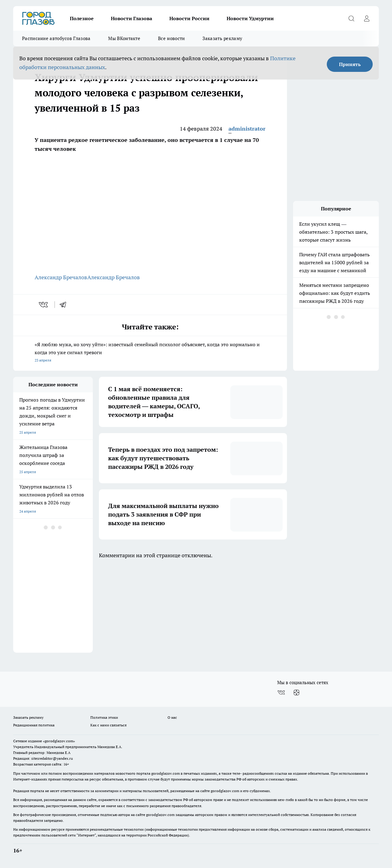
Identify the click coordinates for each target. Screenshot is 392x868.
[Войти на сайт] (367, 18)
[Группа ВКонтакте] (281, 692)
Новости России (189, 18)
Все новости (171, 38)
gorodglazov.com (166, 773)
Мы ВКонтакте (124, 38)
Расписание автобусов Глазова (56, 38)
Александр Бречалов (61, 277)
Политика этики (104, 717)
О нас (172, 717)
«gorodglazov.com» (59, 741)
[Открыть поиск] (351, 18)
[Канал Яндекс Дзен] (296, 692)
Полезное (82, 18)
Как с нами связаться (108, 725)
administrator (247, 129)
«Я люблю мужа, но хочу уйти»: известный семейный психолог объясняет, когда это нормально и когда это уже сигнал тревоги (150, 353)
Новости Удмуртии (250, 18)
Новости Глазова (132, 18)
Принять (350, 64)
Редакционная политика (34, 725)
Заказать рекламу (222, 38)
